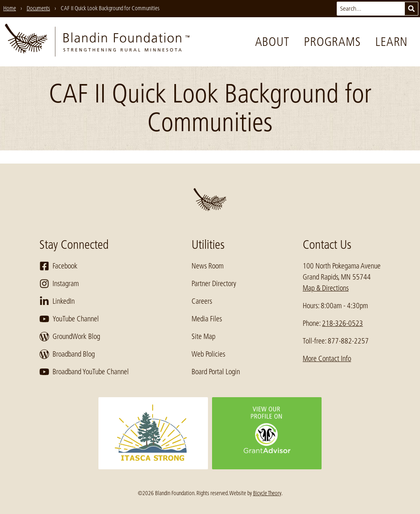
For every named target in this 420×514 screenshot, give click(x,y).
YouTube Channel (69, 319)
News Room (208, 266)
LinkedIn (57, 301)
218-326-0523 (342, 323)
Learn (391, 42)
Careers (202, 301)
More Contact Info (327, 359)
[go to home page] (97, 42)
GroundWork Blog (70, 337)
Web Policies (208, 354)
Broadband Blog (67, 354)
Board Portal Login (216, 372)
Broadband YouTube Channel (84, 372)
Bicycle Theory (267, 493)
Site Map (203, 337)
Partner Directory (214, 284)
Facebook (58, 266)
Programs (332, 42)
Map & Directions (326, 288)
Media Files (207, 319)
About (272, 42)
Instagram (59, 284)
